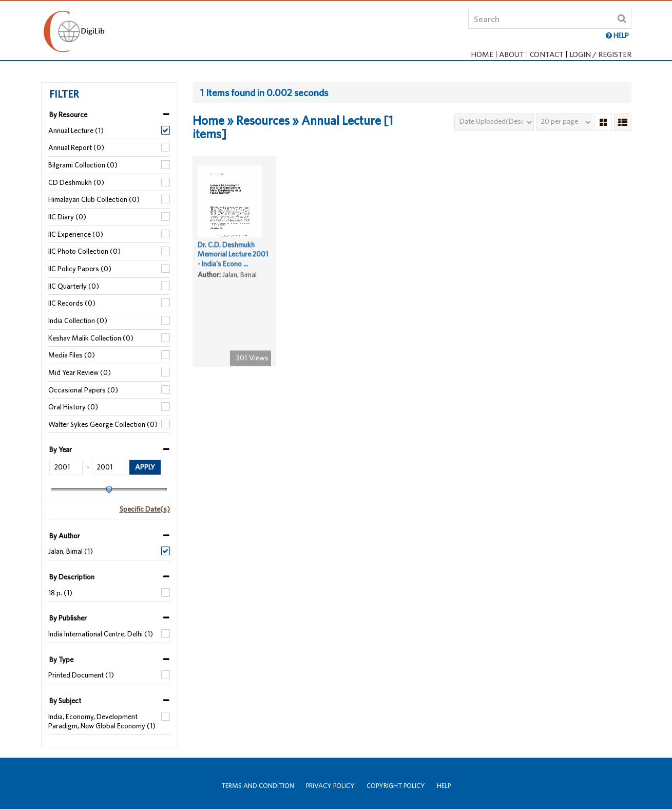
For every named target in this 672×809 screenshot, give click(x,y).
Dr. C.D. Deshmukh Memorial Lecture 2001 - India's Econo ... (233, 258)
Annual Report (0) (76, 147)
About (512, 54)
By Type (61, 660)
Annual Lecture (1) (76, 130)
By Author (65, 536)
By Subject (65, 701)
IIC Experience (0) (76, 234)
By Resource (68, 115)
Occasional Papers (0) (83, 390)
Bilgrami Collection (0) (83, 165)
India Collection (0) (78, 321)
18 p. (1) (60, 593)
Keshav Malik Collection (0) (91, 338)
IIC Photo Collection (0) (84, 251)
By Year (61, 449)
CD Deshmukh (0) (76, 182)
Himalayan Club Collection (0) (94, 199)
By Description (72, 577)
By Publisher (68, 618)
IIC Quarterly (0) (74, 286)
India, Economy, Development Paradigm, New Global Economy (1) (102, 721)
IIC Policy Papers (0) (80, 269)
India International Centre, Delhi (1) (101, 634)
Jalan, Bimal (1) (71, 551)
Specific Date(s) (145, 509)
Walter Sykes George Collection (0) (103, 424)
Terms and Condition (258, 786)
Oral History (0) (73, 407)
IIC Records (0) (72, 303)
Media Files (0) (72, 355)
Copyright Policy (396, 786)
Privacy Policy (330, 786)
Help (444, 786)
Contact (547, 54)
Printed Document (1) (81, 675)
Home (482, 54)
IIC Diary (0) (67, 217)
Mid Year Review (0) (80, 372)
